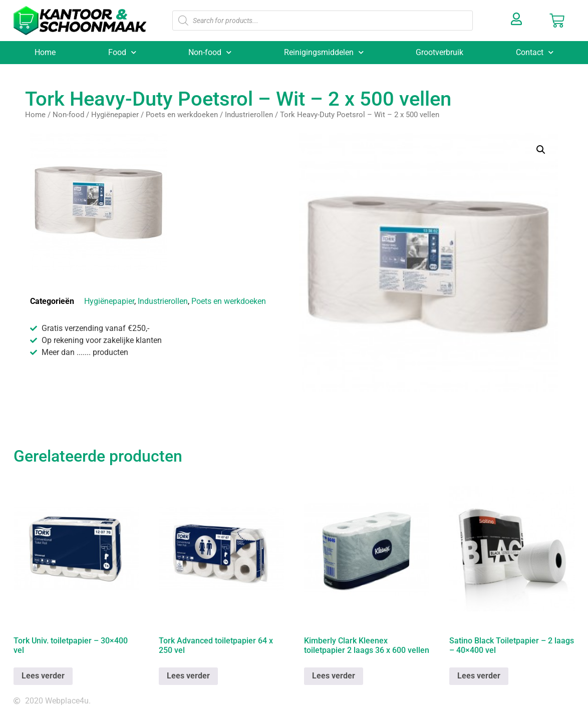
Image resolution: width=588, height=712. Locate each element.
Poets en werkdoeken (182, 115)
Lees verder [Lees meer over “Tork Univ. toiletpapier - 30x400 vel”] (43, 676)
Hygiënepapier (115, 115)
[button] (541, 150)
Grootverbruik (439, 52)
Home (45, 52)
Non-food (210, 52)
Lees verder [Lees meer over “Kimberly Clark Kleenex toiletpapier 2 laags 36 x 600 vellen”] (334, 676)
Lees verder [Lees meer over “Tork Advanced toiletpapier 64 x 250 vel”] (188, 676)
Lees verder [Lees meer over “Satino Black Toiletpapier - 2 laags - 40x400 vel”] (479, 676)
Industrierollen (249, 115)
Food (122, 52)
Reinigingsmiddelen (324, 52)
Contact (535, 52)
